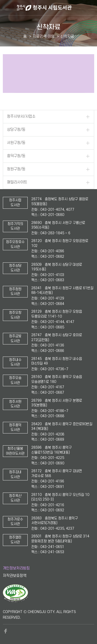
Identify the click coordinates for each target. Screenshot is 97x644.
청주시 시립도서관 (56, 8)
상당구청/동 (16, 130)
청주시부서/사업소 (21, 116)
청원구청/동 (16, 169)
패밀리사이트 (17, 182)
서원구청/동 (16, 143)
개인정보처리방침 (16, 568)
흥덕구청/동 (16, 156)
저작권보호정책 (15, 576)
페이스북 (5, 631)
